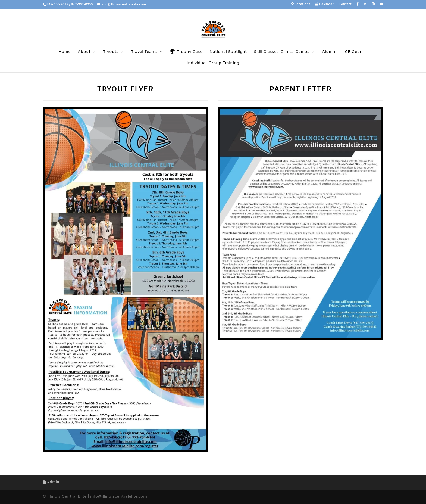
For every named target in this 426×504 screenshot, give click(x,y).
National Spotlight (228, 52)
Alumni (329, 52)
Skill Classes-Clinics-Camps (282, 52)
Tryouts (111, 52)
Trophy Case (186, 52)
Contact (345, 5)
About (84, 52)
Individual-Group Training (213, 63)
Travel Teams (144, 52)
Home (65, 52)
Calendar (324, 4)
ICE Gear (352, 52)
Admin (51, 482)
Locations (301, 4)
